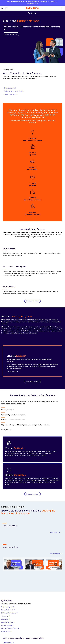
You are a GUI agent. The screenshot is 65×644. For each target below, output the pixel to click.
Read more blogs (56, 532)
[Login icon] (2, 8)
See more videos (56, 554)
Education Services (13, 372)
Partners (32, 13)
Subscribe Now (8, 625)
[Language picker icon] (6, 8)
